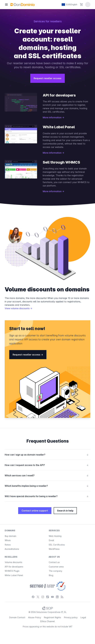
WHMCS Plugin (12, 571)
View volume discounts (18, 308)
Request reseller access (47, 78)
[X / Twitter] (38, 597)
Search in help (65, 511)
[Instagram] (43, 597)
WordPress (54, 549)
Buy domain (10, 536)
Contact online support (35, 511)
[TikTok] (48, 597)
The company (55, 571)
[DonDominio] (22, 5)
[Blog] (62, 597)
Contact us (54, 562)
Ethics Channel (47, 621)
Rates (8, 545)
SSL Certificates (57, 545)
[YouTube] (52, 597)
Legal (83, 617)
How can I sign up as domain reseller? (47, 455)
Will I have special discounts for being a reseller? (47, 496)
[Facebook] (33, 597)
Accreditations (12, 549)
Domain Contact (17, 617)
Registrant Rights (52, 617)
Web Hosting (55, 536)
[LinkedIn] (57, 597)
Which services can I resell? (47, 475)
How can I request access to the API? (47, 465)
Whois (8, 540)
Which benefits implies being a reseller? (47, 486)
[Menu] (6, 5)
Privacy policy (71, 617)
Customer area (56, 567)
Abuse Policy (35, 617)
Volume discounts (13, 562)
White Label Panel (14, 575)
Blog (51, 575)
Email (51, 540)
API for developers (14, 567)
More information (53, 117)
